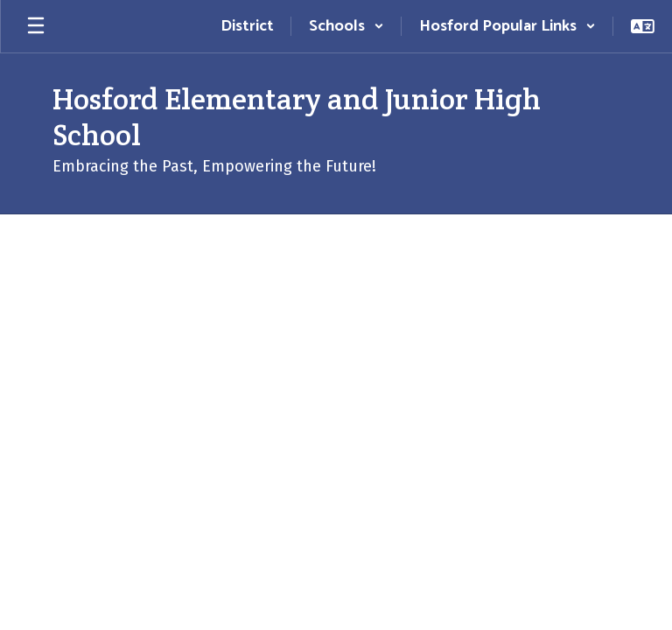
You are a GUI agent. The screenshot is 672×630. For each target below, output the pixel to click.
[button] (346, 26)
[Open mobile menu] (36, 26)
